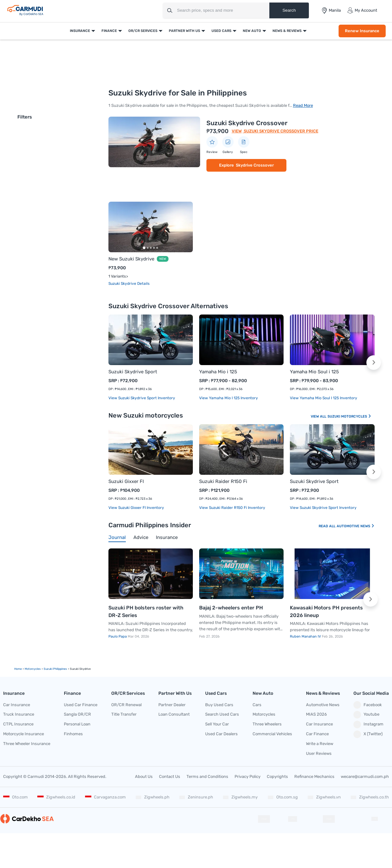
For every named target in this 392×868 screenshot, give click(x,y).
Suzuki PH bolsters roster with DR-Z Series (146, 611)
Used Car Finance (81, 705)
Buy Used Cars (219, 705)
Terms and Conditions (207, 776)
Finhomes (73, 734)
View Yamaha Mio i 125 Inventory (229, 398)
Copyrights (277, 776)
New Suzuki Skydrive (131, 259)
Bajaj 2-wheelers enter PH (231, 608)
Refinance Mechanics (314, 776)
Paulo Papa (118, 636)
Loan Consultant (174, 714)
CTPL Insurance (18, 724)
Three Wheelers (267, 724)
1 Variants (117, 276)
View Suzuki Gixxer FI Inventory (136, 508)
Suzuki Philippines (55, 669)
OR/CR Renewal (126, 705)
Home (18, 669)
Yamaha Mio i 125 (218, 372)
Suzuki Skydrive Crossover (247, 123)
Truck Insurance (19, 714)
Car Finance (317, 734)
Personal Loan (77, 724)
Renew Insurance (362, 31)
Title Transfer (124, 714)
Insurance (80, 31)
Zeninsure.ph (196, 797)
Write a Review (320, 744)
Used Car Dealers (221, 734)
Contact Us (170, 776)
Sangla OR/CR (77, 714)
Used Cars (221, 31)
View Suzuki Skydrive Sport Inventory (142, 398)
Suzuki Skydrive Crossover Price (281, 131)
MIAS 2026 (316, 714)
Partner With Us (184, 31)
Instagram (368, 724)
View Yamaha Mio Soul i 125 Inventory (324, 398)
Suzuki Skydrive (123, 284)
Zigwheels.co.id (56, 797)
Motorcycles (264, 714)
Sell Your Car (217, 724)
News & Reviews (287, 31)
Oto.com (15, 797)
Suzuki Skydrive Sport (133, 372)
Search (289, 10)
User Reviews (319, 753)
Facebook (368, 705)
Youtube (366, 715)
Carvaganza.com (105, 797)
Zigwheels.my (240, 797)
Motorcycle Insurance (24, 734)
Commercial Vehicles (272, 734)
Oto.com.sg (283, 797)
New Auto (252, 31)
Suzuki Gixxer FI (126, 481)
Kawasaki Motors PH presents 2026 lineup (326, 611)
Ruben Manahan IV (306, 636)
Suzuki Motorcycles (349, 416)
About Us (144, 776)
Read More (303, 105)
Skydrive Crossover (255, 165)
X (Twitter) (368, 734)
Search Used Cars (222, 714)
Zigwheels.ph (152, 797)
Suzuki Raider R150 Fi (223, 481)
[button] (374, 363)
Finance (109, 31)
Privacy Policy (248, 776)
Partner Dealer (172, 705)
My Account (362, 10)
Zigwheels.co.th (370, 797)
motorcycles (33, 669)
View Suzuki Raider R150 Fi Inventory (232, 508)
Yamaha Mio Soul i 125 (314, 372)
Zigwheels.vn (324, 797)
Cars (257, 705)
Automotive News (356, 526)
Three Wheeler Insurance (27, 744)
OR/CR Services (143, 31)
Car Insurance (17, 705)
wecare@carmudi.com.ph (365, 776)
